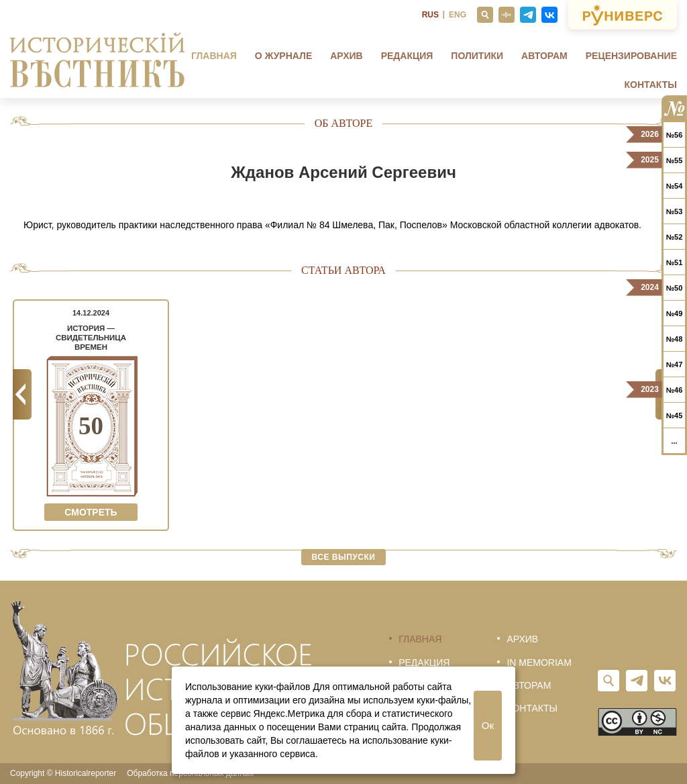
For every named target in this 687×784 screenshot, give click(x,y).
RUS (430, 15)
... (674, 441)
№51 (675, 262)
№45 (675, 415)
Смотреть (91, 512)
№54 (675, 186)
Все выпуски (344, 557)
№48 (675, 339)
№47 (675, 364)
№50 (675, 288)
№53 (675, 211)
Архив (346, 56)
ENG (458, 15)
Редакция (407, 56)
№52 (675, 237)
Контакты (651, 85)
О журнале (283, 56)
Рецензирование (631, 56)
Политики (477, 56)
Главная (214, 56)
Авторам (544, 56)
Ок (488, 725)
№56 (675, 135)
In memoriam (539, 663)
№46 (675, 390)
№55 (675, 160)
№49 (675, 313)
